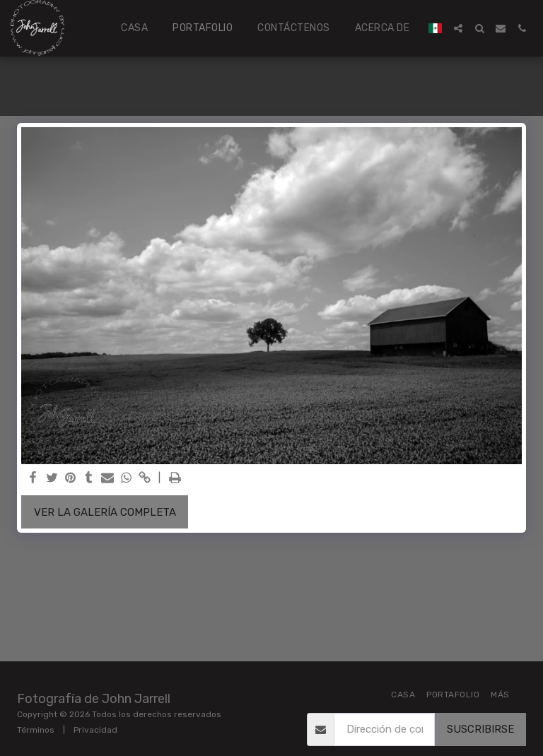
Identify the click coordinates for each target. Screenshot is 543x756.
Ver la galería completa (105, 512)
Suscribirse (480, 729)
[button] (458, 28)
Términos (36, 730)
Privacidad (95, 730)
